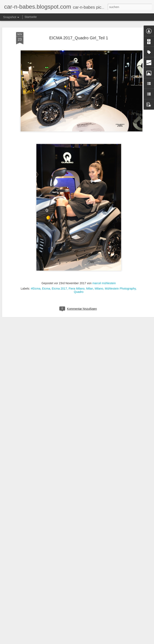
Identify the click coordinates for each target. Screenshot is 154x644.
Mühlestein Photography (120, 283)
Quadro (79, 286)
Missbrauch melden (107, 642)
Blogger (92, 642)
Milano (99, 283)
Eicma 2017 (59, 283)
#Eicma (36, 283)
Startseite (30, 17)
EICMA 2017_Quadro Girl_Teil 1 (79, 32)
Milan (90, 283)
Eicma (46, 283)
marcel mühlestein (104, 278)
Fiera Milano (77, 283)
